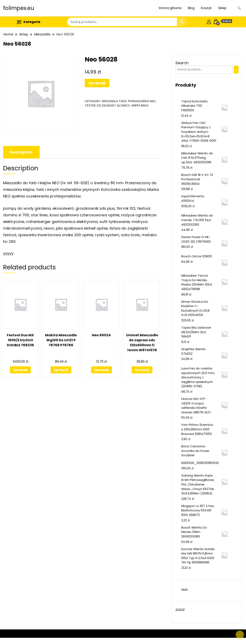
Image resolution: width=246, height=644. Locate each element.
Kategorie (29, 22)
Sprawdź (97, 83)
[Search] (236, 70)
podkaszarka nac (142, 101)
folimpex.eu (19, 8)
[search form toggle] (239, 8)
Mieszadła (110, 101)
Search (182, 63)
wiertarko (140, 105)
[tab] (21, 152)
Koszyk (206, 8)
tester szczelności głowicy (107, 105)
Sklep (222, 8)
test (185, 590)
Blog (191, 8)
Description (21, 152)
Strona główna (170, 8)
